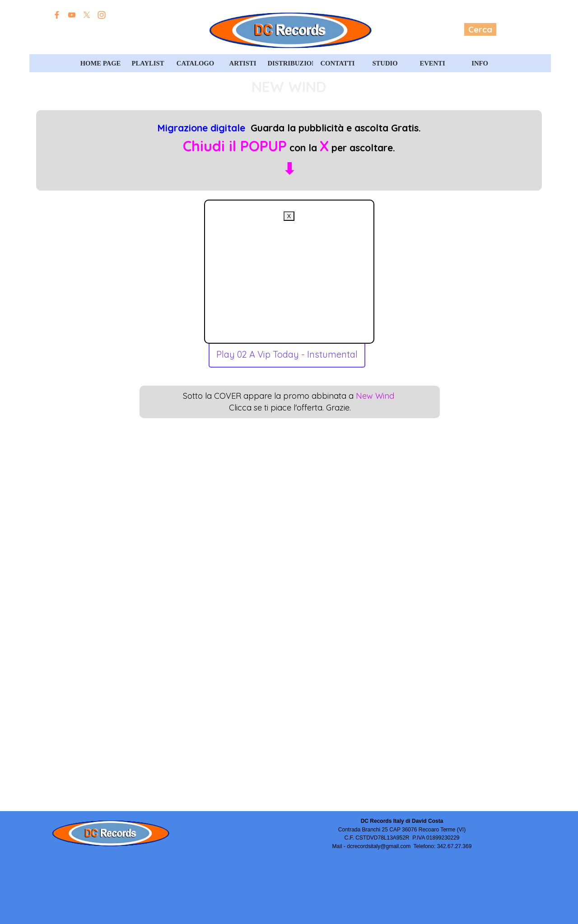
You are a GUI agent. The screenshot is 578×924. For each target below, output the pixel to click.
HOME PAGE (101, 63)
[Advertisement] (289, 277)
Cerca (480, 29)
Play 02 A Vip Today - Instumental (287, 354)
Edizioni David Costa (103, 30)
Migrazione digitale (201, 128)
